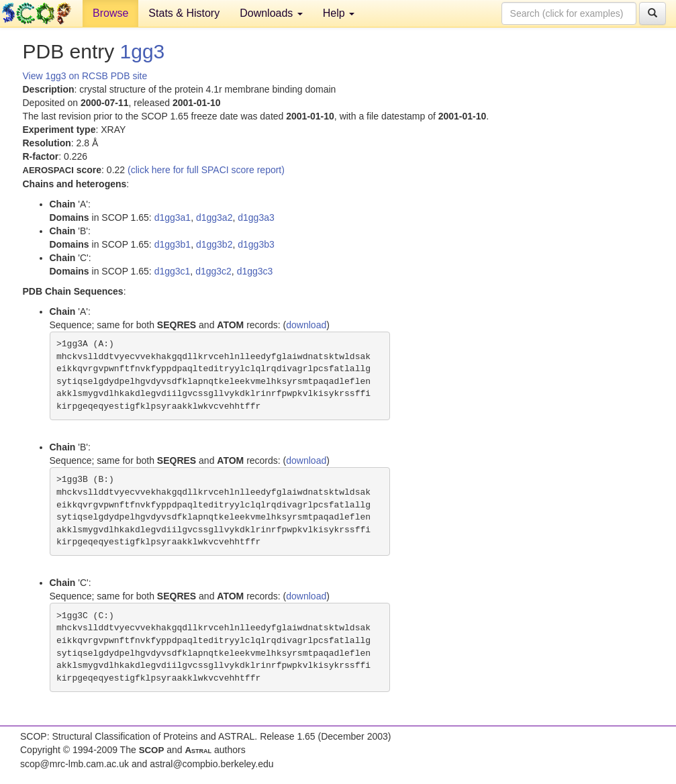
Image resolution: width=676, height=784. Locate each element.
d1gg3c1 (173, 271)
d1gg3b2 (214, 244)
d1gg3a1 (173, 217)
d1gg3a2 (214, 217)
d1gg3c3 (255, 271)
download (306, 325)
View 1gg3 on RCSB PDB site (85, 76)
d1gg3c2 (213, 271)
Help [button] (339, 13)
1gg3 (143, 51)
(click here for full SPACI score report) (206, 170)
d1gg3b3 (256, 244)
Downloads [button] (271, 13)
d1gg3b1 (173, 244)
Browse (110, 13)
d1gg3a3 (256, 217)
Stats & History (184, 13)
